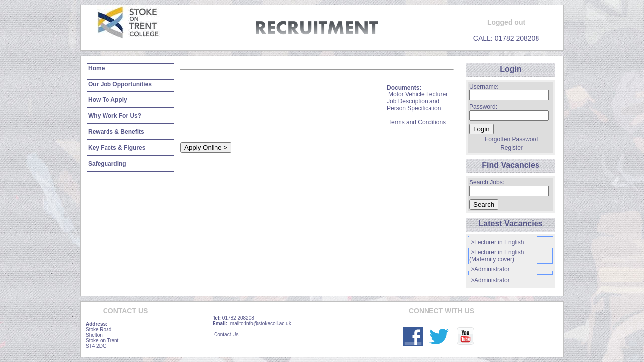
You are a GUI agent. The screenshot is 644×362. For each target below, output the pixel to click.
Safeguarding (107, 164)
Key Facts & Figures (117, 148)
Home (96, 68)
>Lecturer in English (497, 242)
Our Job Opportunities (120, 84)
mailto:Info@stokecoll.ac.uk (261, 323)
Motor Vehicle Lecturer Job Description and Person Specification (417, 101)
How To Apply (108, 100)
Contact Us (226, 334)
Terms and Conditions (417, 122)
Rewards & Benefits (116, 132)
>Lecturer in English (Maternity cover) (496, 256)
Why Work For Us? (115, 116)
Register (511, 148)
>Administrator (490, 269)
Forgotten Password (511, 139)
